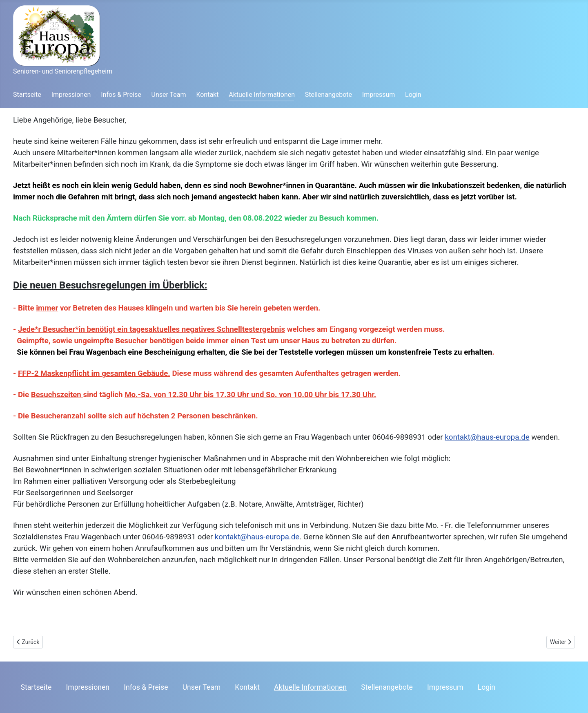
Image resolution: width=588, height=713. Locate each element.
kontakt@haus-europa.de (487, 437)
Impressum (379, 95)
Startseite (27, 95)
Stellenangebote (329, 95)
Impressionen (71, 95)
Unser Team (169, 95)
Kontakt (207, 95)
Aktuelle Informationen (262, 95)
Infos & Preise (121, 95)
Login (413, 95)
